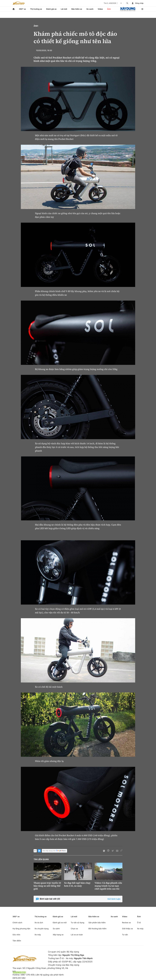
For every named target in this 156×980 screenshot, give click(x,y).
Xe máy (38, 935)
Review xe (126, 923)
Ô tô (139, 923)
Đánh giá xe (51, 9)
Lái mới (64, 9)
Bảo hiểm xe (77, 9)
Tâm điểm (17, 941)
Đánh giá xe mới (60, 923)
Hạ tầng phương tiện (21, 929)
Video (100, 9)
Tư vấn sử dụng (78, 923)
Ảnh (109, 9)
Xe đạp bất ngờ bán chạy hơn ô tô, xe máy (77, 884)
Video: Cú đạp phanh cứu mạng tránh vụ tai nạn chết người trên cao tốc (108, 886)
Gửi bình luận (114, 899)
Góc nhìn (16, 935)
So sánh (56, 929)
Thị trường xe (36, 9)
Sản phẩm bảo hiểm (97, 923)
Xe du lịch (39, 923)
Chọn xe (74, 929)
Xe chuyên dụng (42, 929)
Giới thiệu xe (127, 929)
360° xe (22, 9)
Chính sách (17, 923)
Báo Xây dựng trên (54, 851)
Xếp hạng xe (58, 935)
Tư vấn (125, 935)
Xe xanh (90, 9)
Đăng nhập (139, 3)
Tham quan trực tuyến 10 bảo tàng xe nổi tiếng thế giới (47, 886)
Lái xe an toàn (77, 935)
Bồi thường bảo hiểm (97, 929)
